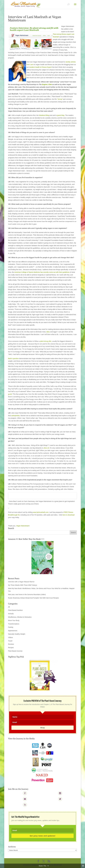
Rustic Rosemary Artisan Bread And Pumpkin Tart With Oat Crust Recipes (33, 598)
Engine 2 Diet (47, 84)
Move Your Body (14, 620)
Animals (11, 614)
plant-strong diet (46, 341)
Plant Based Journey (15, 651)
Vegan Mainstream (23, 526)
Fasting (11, 627)
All (9, 607)
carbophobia (15, 416)
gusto (10, 394)
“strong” (60, 99)
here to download (69, 515)
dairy (48, 332)
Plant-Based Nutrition (15, 610)
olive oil (46, 448)
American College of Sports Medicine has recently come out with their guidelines (42, 272)
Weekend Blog (44, 115)
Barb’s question (13, 359)
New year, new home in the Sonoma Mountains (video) (27, 594)
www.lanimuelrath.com (41, 512)
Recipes (11, 648)
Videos (10, 637)
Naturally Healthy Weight (17, 634)
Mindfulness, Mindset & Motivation (20, 617)
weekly (68, 62)
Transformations (14, 624)
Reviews (11, 644)
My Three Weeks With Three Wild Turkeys (23, 585)
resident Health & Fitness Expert (40, 67)
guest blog (61, 115)
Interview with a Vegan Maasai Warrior (21, 582)
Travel (10, 641)
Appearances (13, 631)
